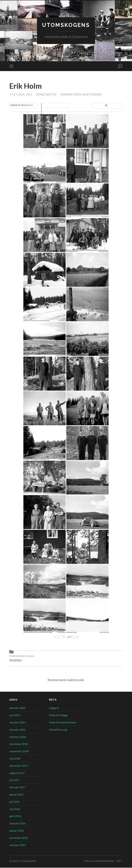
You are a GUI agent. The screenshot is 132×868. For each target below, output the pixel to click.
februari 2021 (17, 730)
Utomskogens (66, 25)
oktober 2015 (18, 845)
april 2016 (15, 816)
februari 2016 (17, 824)
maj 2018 (15, 759)
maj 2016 (15, 809)
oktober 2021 (18, 723)
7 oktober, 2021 (21, 95)
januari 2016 (17, 831)
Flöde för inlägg (58, 715)
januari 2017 (17, 795)
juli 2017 (14, 780)
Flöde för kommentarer (63, 723)
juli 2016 (14, 802)
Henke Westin (46, 95)
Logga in (54, 708)
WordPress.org (58, 730)
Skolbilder (22, 659)
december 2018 (19, 744)
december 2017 (19, 766)
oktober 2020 (18, 737)
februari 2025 (17, 708)
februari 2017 (17, 788)
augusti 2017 (17, 773)
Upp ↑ (120, 862)
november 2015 (19, 838)
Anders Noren (104, 862)
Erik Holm (26, 86)
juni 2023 (15, 715)
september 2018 (19, 751)
